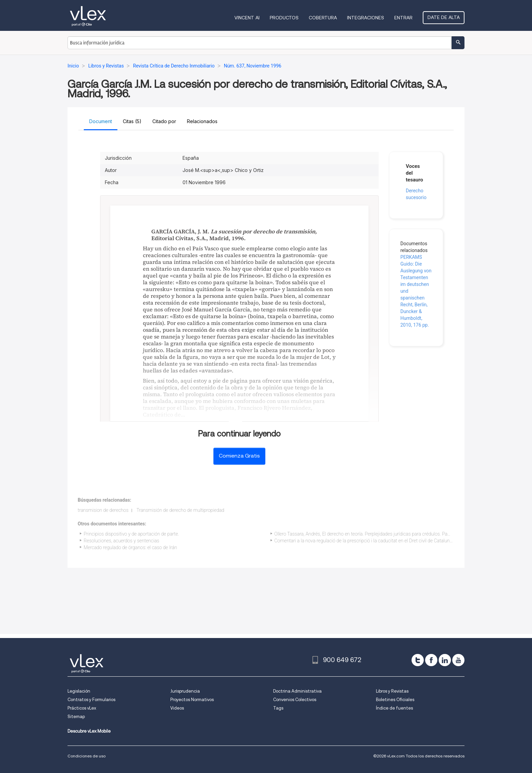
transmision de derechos (103, 510)
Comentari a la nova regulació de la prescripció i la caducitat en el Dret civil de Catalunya (365, 541)
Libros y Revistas (392, 691)
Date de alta (444, 17)
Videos (177, 708)
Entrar (403, 18)
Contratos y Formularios (91, 700)
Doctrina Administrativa (297, 691)
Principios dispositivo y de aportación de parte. (131, 534)
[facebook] (431, 660)
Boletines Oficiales (395, 700)
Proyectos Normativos (192, 700)
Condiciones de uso (87, 756)
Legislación (79, 691)
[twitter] (418, 660)
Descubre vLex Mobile (89, 731)
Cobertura (323, 18)
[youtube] (458, 660)
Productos (284, 18)
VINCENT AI (247, 18)
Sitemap (76, 717)
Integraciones (366, 18)
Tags (278, 708)
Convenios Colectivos (295, 700)
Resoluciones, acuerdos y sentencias (122, 541)
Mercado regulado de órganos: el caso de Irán (130, 547)
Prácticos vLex (82, 708)
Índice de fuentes (394, 708)
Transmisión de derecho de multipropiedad (180, 510)
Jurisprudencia (185, 691)
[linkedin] (445, 660)
